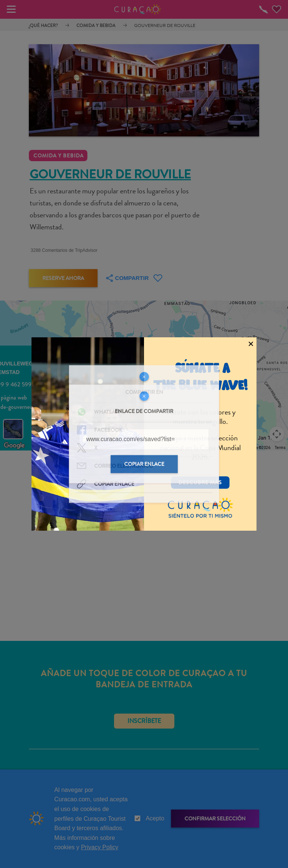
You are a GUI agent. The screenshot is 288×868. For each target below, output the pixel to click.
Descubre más (200, 482)
